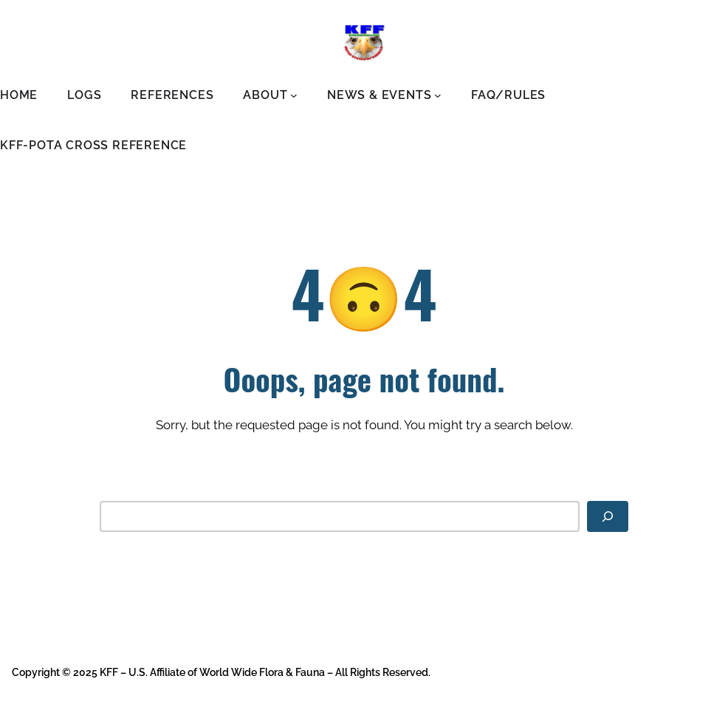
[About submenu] (294, 95)
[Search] (608, 516)
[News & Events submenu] (438, 95)
